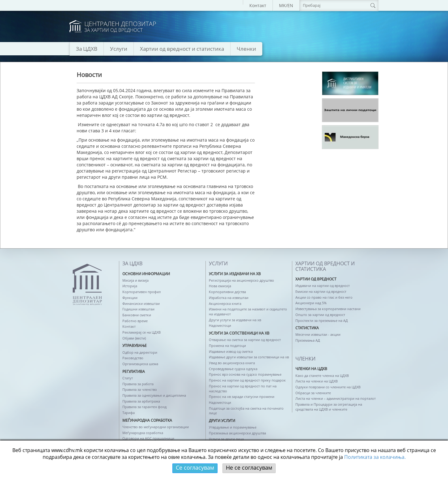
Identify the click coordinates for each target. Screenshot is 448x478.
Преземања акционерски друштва (237, 433)
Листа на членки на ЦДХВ (317, 381)
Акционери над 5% (311, 303)
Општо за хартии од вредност (320, 315)
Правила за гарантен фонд (144, 407)
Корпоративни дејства (227, 292)
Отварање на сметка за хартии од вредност (245, 340)
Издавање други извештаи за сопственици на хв (249, 357)
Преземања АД (308, 340)
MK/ (283, 5)
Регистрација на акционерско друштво (241, 280)
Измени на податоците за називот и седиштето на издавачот (248, 312)
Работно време (135, 321)
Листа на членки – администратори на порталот (336, 398)
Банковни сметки (137, 315)
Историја (130, 286)
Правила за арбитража (141, 401)
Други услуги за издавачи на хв (235, 320)
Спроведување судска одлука (233, 369)
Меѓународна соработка (143, 433)
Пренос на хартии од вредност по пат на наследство (243, 388)
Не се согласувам (249, 467)
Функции (130, 298)
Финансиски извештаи (141, 303)
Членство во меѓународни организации (156, 427)
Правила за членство (140, 389)
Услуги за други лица (226, 439)
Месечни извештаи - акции (318, 334)
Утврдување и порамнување (233, 427)
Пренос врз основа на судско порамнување (245, 374)
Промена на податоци (227, 346)
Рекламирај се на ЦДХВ (142, 332)
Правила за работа (138, 384)
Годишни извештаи (138, 309)
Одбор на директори (140, 352)
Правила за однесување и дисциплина (154, 395)
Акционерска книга (225, 303)
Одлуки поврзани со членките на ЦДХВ (328, 387)
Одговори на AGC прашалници (148, 438)
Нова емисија (220, 286)
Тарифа (129, 413)
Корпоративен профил (142, 292)
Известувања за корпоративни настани (328, 309)
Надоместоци (220, 325)
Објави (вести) (134, 338)
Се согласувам (195, 467)
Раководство (133, 358)
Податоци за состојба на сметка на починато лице (246, 411)
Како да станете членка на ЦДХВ (322, 376)
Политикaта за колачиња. (375, 457)
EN (290, 5)
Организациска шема (140, 364)
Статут (128, 378)
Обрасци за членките (313, 393)
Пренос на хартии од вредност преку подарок (247, 380)
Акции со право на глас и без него (324, 297)
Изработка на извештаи (229, 298)
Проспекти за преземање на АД (322, 320)
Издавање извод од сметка (231, 351)
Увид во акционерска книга (232, 363)
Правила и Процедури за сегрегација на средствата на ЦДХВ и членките (329, 407)
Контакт (258, 5)
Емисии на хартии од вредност (321, 291)
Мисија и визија (135, 280)
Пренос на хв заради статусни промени (242, 397)
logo (113, 26)
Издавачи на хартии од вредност (323, 286)
